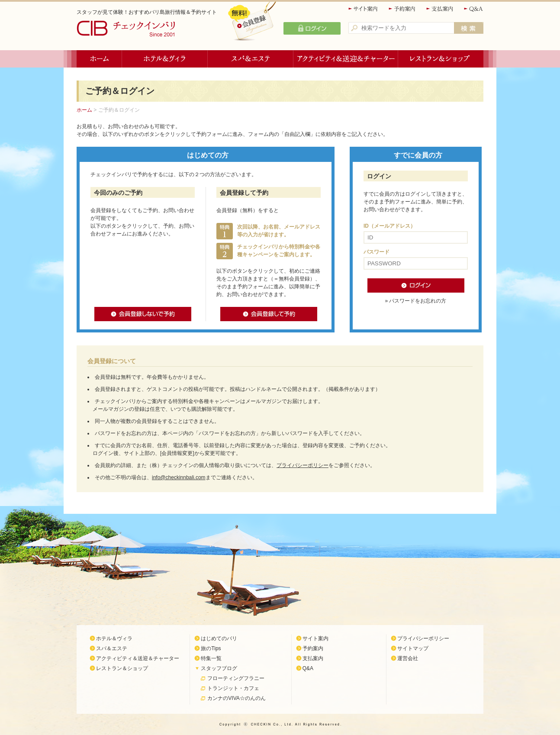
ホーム (99, 59)
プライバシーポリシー (303, 465)
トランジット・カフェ (233, 688)
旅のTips (211, 648)
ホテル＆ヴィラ (165, 59)
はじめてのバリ (219, 638)
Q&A (474, 9)
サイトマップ (413, 648)
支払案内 (440, 9)
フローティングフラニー (236, 678)
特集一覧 (211, 658)
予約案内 (402, 9)
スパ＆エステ (251, 59)
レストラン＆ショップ (441, 59)
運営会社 (408, 658)
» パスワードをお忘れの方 (415, 301)
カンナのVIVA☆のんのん (236, 698)
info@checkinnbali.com (179, 477)
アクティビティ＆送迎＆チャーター (346, 59)
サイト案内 (364, 9)
